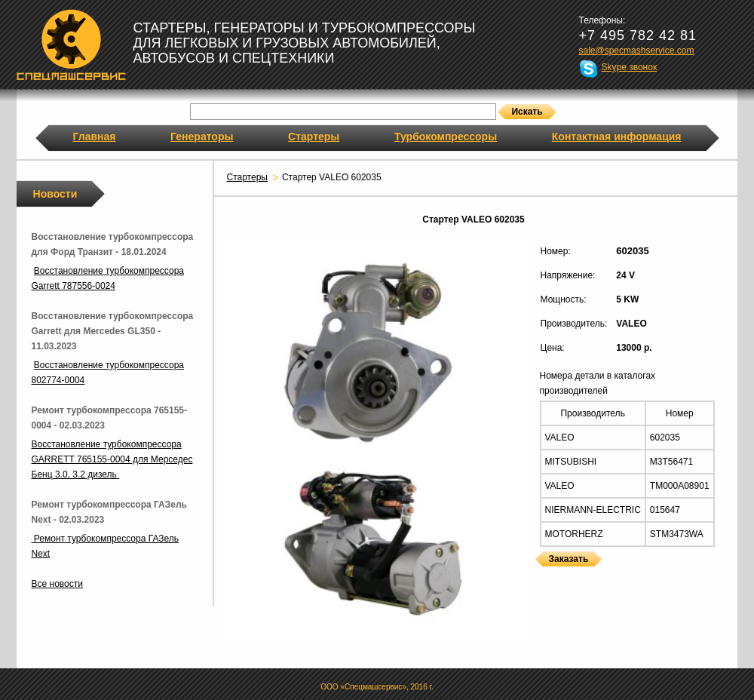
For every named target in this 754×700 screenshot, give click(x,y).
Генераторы (202, 137)
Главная (95, 137)
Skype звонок (630, 67)
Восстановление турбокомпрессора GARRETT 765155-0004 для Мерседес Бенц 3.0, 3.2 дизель (112, 459)
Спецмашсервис (71, 45)
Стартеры (314, 137)
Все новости (57, 584)
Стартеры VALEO (538, 576)
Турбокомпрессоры (446, 137)
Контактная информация (617, 137)
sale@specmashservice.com (637, 51)
